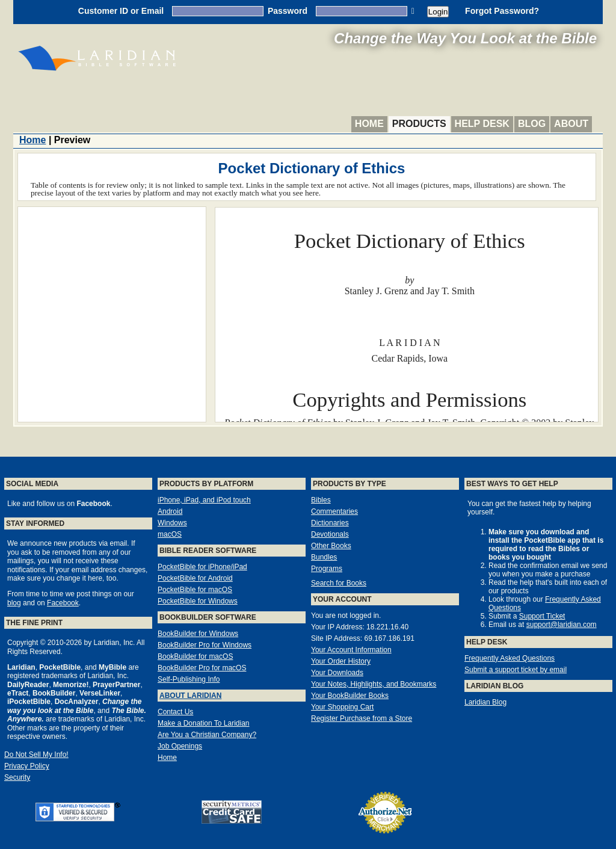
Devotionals (330, 534)
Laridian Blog (485, 702)
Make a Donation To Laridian (204, 723)
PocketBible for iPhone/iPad (202, 567)
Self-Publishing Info (189, 679)
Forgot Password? (502, 11)
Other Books (331, 546)
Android (170, 511)
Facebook (63, 603)
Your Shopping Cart (342, 707)
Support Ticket (542, 616)
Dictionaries (330, 523)
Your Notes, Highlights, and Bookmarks (374, 684)
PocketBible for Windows (198, 601)
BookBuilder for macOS (195, 656)
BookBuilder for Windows (198, 634)
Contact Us (175, 712)
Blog (532, 124)
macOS (170, 534)
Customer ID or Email (121, 11)
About (571, 124)
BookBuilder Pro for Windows (205, 645)
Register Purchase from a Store (362, 718)
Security (17, 777)
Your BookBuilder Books (350, 696)
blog (14, 603)
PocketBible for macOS (195, 590)
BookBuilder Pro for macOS (202, 668)
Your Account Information (351, 650)
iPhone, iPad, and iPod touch (204, 500)
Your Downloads (337, 673)
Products (419, 124)
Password (288, 11)
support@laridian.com (562, 625)
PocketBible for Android (195, 578)
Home (369, 124)
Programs (327, 569)
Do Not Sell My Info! (36, 755)
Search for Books (339, 583)
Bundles (324, 557)
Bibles (321, 500)
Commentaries (334, 511)
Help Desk (482, 124)
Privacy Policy (27, 766)
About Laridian (190, 696)
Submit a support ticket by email (516, 670)
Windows (172, 523)
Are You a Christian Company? (207, 735)
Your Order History (341, 661)
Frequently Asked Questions (510, 658)
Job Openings (180, 746)
